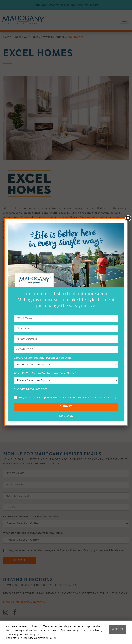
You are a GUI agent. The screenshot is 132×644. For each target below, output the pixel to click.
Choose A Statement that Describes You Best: (42, 358)
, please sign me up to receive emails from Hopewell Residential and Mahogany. (65, 397)
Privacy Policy (48, 638)
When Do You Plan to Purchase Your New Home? (45, 373)
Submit (66, 407)
